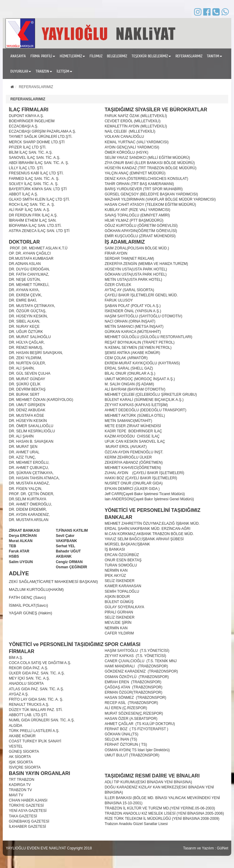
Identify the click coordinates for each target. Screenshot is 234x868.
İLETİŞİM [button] (64, 71)
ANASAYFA (18, 56)
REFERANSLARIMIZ (189, 56)
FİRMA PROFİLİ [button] (43, 56)
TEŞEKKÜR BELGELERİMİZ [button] (151, 56)
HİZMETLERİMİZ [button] (72, 56)
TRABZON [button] (44, 71)
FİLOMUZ (96, 56)
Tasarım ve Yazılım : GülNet (206, 848)
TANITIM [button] (214, 56)
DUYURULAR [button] (21, 71)
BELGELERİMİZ (117, 56)
